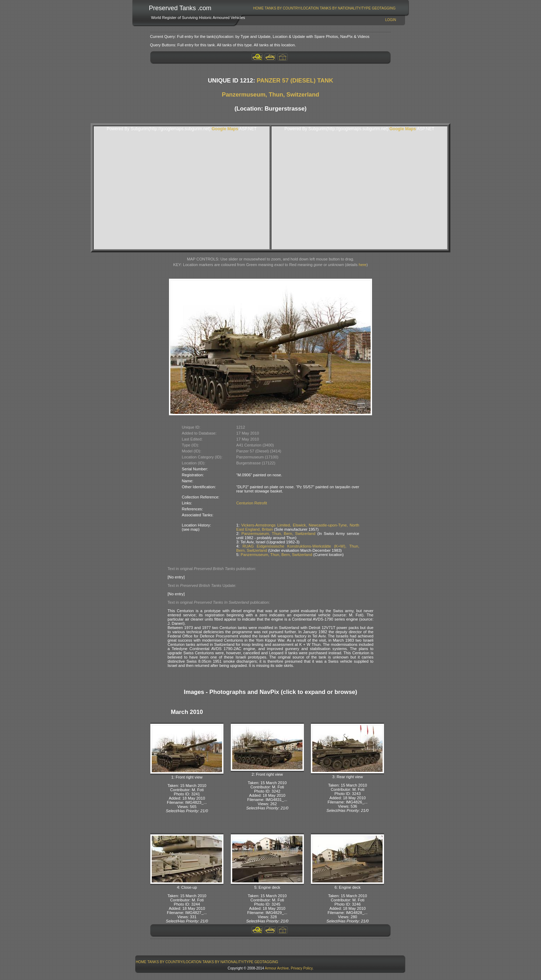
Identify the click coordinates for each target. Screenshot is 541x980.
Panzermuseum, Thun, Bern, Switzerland (278, 534)
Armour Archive (277, 968)
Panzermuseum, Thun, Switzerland (271, 95)
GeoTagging (384, 8)
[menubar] (324, 8)
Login (390, 20)
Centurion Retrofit (252, 503)
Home (259, 8)
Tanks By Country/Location (292, 8)
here (363, 265)
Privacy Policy (302, 968)
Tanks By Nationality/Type (345, 8)
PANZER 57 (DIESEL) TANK (295, 81)
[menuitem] (258, 8)
